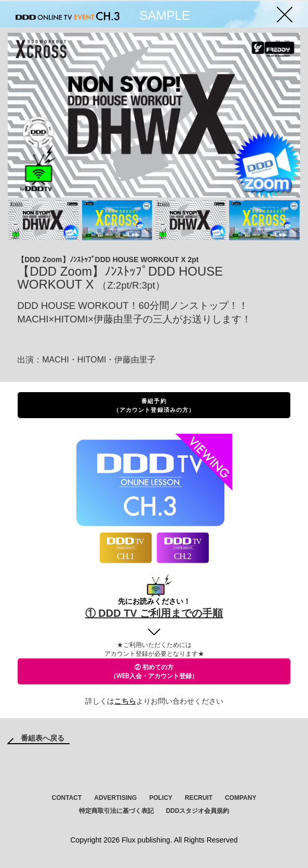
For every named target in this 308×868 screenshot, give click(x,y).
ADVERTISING (115, 798)
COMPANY (240, 798)
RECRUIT (199, 798)
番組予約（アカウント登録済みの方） (154, 405)
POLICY (161, 798)
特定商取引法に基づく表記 (116, 811)
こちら (125, 701)
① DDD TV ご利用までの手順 (154, 613)
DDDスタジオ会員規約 (197, 811)
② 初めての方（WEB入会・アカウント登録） (154, 671)
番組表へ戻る (43, 738)
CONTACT (67, 798)
